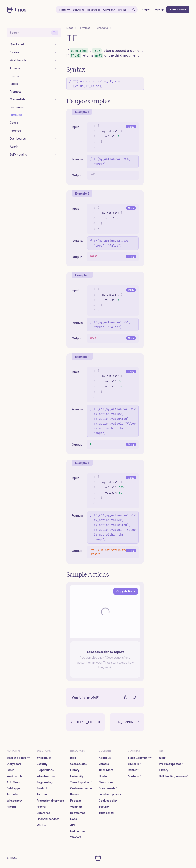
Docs (70, 28)
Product (42, 788)
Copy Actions (126, 591)
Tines (13, 858)
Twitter (133, 770)
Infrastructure (46, 776)
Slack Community (140, 758)
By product (44, 758)
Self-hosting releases (174, 776)
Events (75, 795)
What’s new (14, 801)
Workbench (14, 776)
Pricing (11, 807)
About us (105, 758)
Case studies (78, 764)
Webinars (76, 807)
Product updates (171, 764)
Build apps (13, 788)
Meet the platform (18, 758)
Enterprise (43, 813)
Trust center (107, 813)
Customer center (81, 788)
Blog (73, 758)
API (72, 825)
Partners (42, 795)
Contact (104, 776)
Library (75, 770)
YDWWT (76, 837)
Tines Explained (81, 782)
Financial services (48, 819)
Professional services (50, 801)
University (77, 776)
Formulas (84, 28)
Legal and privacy (110, 795)
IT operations (45, 770)
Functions (102, 28)
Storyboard (14, 764)
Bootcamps (78, 813)
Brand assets (108, 788)
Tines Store (107, 770)
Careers (104, 764)
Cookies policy (108, 801)
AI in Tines (13, 782)
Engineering (45, 782)
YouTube (134, 776)
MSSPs (41, 825)
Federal (41, 807)
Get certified (78, 831)
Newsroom (106, 782)
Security (42, 764)
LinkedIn (134, 764)
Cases (10, 770)
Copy (131, 127)
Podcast (76, 801)
